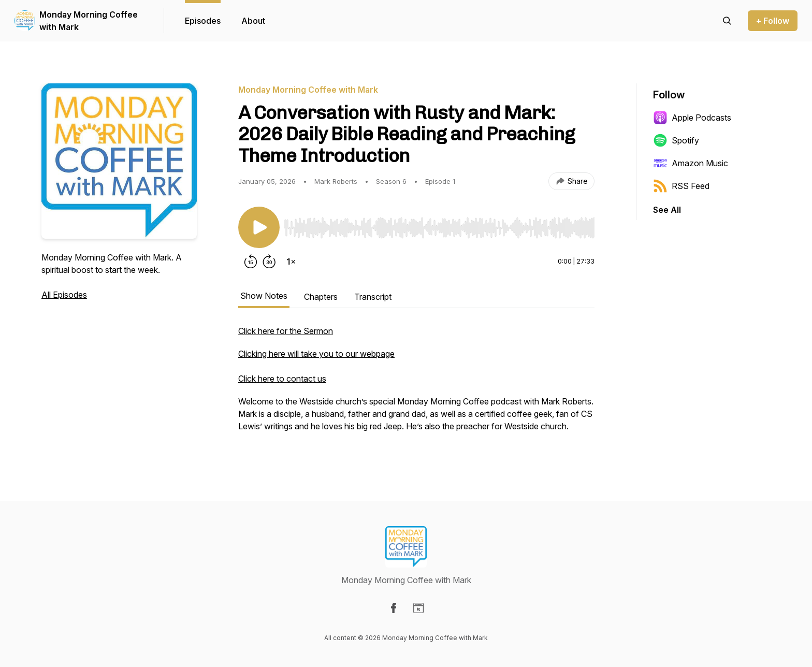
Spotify (676, 140)
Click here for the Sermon (286, 331)
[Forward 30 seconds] (269, 262)
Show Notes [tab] (264, 296)
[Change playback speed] (291, 262)
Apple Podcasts (692, 118)
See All (667, 210)
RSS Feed (681, 186)
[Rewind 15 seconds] (251, 262)
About (253, 21)
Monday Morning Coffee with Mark (89, 21)
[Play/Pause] (259, 227)
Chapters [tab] (321, 297)
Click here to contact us (282, 379)
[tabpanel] (416, 384)
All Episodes (64, 295)
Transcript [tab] (373, 297)
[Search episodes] (727, 21)
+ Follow (773, 21)
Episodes (203, 21)
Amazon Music (691, 163)
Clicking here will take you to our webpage (316, 354)
